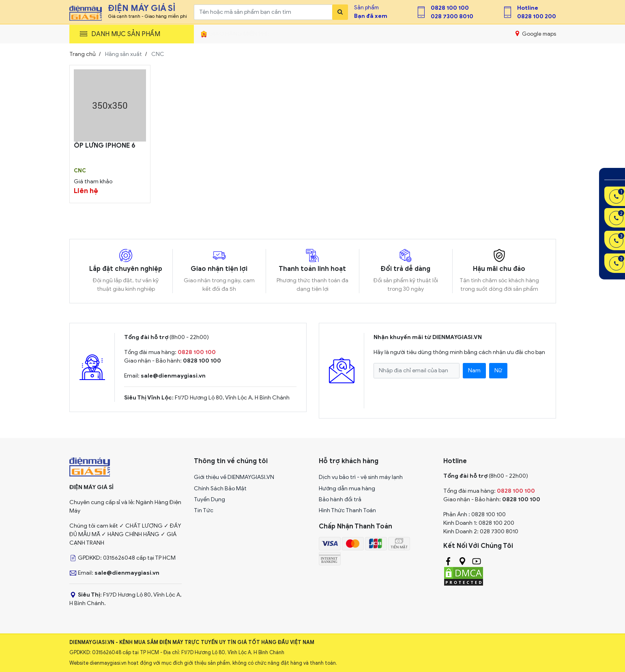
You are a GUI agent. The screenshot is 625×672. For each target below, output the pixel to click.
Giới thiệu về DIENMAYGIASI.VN (234, 477)
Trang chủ (83, 54)
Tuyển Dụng (209, 499)
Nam (474, 370)
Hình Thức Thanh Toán (347, 510)
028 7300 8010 (452, 16)
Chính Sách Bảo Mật (220, 488)
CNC (80, 171)
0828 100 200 (537, 16)
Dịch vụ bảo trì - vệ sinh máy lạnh (361, 477)
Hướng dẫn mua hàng (347, 488)
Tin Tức (204, 510)
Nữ (498, 370)
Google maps (536, 34)
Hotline (528, 8)
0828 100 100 (450, 8)
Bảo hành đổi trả (340, 499)
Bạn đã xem (371, 16)
